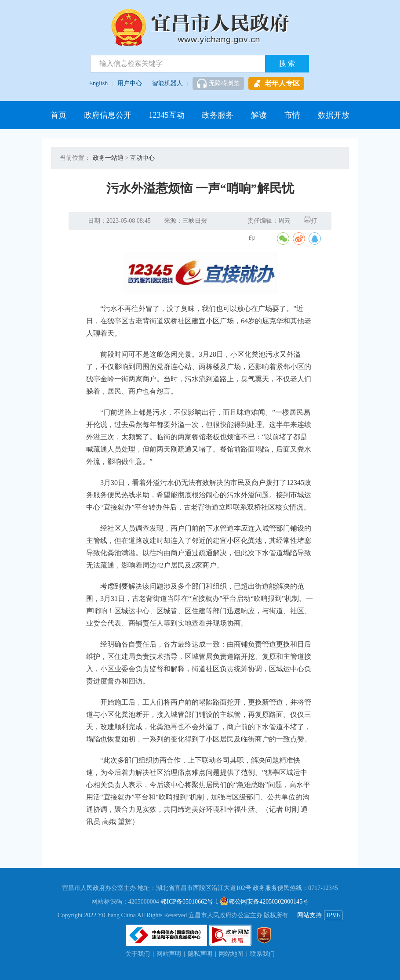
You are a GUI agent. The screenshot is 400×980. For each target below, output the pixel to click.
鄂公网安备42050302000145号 (264, 902)
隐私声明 (200, 954)
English (99, 83)
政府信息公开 (108, 115)
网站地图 (231, 954)
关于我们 (138, 954)
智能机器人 (167, 83)
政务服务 (218, 115)
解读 (259, 115)
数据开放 (334, 115)
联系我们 (262, 954)
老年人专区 (276, 83)
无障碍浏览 (218, 83)
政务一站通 (108, 158)
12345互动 (167, 115)
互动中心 (142, 158)
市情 (292, 115)
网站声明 (169, 954)
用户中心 (130, 83)
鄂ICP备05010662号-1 (189, 902)
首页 (58, 115)
